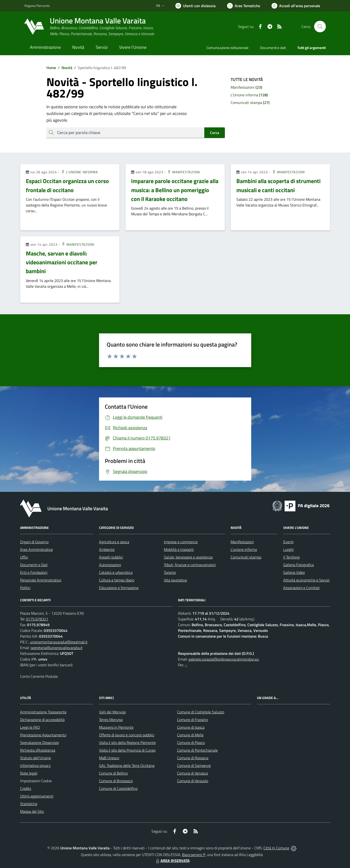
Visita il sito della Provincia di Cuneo (127, 750)
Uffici (24, 557)
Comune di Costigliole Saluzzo (201, 712)
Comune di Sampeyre (194, 765)
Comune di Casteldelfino (118, 788)
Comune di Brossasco (116, 781)
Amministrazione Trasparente (43, 712)
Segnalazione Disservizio (39, 743)
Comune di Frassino (192, 720)
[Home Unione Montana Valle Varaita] (89, 27)
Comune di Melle (190, 735)
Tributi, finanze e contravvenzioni (190, 565)
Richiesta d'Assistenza (38, 750)
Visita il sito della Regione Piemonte (127, 743)
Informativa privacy (35, 765)
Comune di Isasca (191, 727)
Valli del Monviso (112, 712)
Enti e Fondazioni (34, 572)
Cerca (215, 133)
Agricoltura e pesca (114, 542)
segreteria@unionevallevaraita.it (57, 648)
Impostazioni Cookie (36, 781)
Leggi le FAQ (30, 727)
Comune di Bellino (113, 773)
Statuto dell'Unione (36, 758)
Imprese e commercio (181, 542)
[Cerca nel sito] (320, 27)
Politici (25, 588)
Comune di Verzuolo (193, 781)
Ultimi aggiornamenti (37, 796)
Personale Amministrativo (41, 580)
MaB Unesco (109, 758)
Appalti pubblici (111, 557)
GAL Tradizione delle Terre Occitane (127, 765)
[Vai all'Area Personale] (296, 6)
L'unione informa (244, 549)
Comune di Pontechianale (197, 750)
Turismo (170, 572)
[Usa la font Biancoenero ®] (195, 6)
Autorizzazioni (110, 565)
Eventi (288, 542)
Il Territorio (292, 557)
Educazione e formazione (119, 588)
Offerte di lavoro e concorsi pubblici (127, 735)
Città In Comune (276, 848)
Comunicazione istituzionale (228, 48)
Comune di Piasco (191, 743)
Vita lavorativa (175, 580)
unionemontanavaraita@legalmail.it (59, 642)
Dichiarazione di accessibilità (42, 720)
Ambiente (107, 549)
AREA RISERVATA (172, 861)
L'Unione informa (79, 172)
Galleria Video (294, 572)
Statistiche (29, 804)
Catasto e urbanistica (116, 572)
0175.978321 (37, 619)
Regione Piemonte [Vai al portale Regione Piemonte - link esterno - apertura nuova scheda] (37, 6)
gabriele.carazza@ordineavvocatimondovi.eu (224, 659)
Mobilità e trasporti (179, 549)
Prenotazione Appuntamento (43, 735)
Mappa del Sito (32, 811)
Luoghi (289, 549)
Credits (26, 788)
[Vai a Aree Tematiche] (244, 6)
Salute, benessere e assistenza (188, 557)
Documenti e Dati (34, 565)
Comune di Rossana (193, 758)
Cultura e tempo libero (117, 580)
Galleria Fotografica (299, 565)
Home (51, 68)
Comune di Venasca (192, 773)
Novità (64, 68)
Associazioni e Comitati (301, 588)
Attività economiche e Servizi (306, 580)
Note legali (29, 773)
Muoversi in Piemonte (116, 727)
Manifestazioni (184, 172)
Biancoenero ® (194, 855)
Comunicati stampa (246, 557)
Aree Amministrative (36, 549)
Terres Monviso (111, 720)
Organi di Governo (34, 542)
